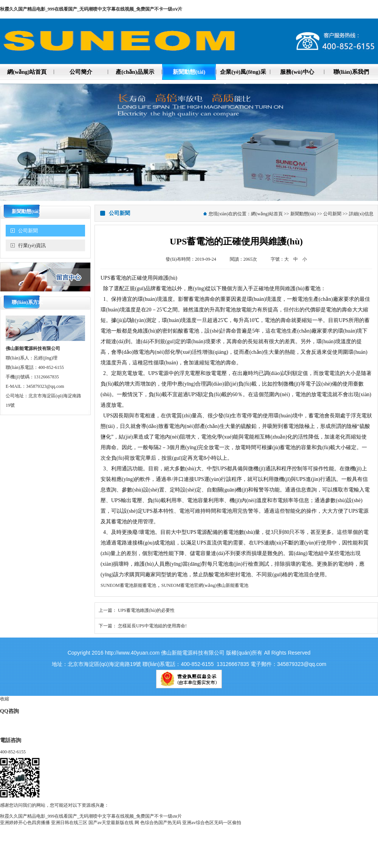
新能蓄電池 (145, 585)
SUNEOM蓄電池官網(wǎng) (189, 585)
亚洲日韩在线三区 (69, 823)
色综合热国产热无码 (161, 823)
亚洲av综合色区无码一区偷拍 (211, 823)
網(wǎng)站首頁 (267, 214)
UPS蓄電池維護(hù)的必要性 (146, 610)
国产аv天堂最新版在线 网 (114, 823)
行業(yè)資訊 (32, 245)
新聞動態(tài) (303, 214)
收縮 (5, 699)
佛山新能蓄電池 (232, 585)
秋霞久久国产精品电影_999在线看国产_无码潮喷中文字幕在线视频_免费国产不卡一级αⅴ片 (91, 9)
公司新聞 (28, 231)
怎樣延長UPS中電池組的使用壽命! (152, 626)
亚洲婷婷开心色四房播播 (25, 823)
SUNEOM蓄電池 (117, 585)
